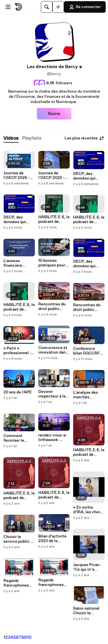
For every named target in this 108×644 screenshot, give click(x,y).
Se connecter (85, 7)
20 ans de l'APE (18, 392)
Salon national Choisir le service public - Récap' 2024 (88, 611)
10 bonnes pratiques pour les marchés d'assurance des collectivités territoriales (53, 263)
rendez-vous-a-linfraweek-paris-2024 (53, 438)
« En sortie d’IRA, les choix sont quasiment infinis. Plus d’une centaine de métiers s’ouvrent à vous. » (88, 510)
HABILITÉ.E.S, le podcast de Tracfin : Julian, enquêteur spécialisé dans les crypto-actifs (19, 307)
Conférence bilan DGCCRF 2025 (87, 351)
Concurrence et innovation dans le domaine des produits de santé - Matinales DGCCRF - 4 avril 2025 (53, 350)
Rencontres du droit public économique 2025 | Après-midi (52, 307)
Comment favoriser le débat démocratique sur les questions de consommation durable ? (19, 438)
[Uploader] (58, 7)
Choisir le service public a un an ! (18, 539)
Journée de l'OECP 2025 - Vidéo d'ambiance (51, 176)
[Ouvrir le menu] (8, 7)
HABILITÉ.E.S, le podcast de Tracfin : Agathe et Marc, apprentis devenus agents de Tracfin (89, 220)
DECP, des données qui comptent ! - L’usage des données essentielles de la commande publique (87, 176)
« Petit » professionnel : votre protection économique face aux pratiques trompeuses (19, 351)
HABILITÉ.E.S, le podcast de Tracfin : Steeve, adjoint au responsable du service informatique (54, 219)
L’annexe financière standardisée (15, 263)
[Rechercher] (47, 7)
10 (29, 638)
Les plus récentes (85, 138)
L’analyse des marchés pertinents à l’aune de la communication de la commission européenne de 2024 (88, 395)
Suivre (54, 114)
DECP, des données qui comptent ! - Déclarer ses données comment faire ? (19, 220)
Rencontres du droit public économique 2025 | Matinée (87, 307)
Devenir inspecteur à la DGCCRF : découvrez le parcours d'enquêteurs (52, 394)
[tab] (11, 138)
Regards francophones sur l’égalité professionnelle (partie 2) (53, 583)
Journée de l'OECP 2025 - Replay (17, 176)
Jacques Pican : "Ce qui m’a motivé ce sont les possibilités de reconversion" (89, 567)
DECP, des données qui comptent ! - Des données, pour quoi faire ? (89, 264)
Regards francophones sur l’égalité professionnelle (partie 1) (18, 583)
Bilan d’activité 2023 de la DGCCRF (52, 539)
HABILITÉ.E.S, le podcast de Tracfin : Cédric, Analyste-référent (89, 452)
